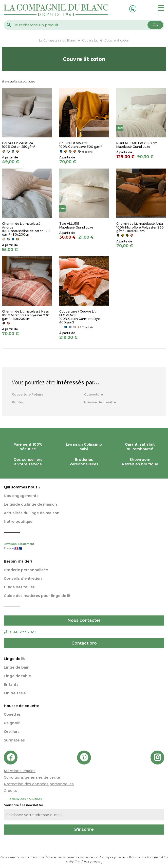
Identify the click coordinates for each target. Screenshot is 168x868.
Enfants (11, 685)
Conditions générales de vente (32, 777)
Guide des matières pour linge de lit (37, 596)
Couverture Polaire (28, 394)
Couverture (94, 394)
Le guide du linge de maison (30, 504)
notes (92, 862)
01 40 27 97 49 (20, 632)
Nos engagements (21, 496)
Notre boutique (18, 522)
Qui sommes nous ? (22, 487)
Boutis (17, 402)
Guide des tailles (19, 587)
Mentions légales (20, 771)
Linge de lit (14, 659)
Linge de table (17, 676)
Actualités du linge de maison (32, 513)
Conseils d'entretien (23, 578)
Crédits (10, 791)
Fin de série (15, 693)
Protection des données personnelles (39, 784)
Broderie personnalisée (26, 570)
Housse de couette (100, 402)
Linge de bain (17, 667)
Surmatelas (14, 740)
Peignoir (12, 723)
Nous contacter (84, 620)
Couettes (12, 714)
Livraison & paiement (84, 547)
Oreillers (12, 732)
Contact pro (84, 643)
